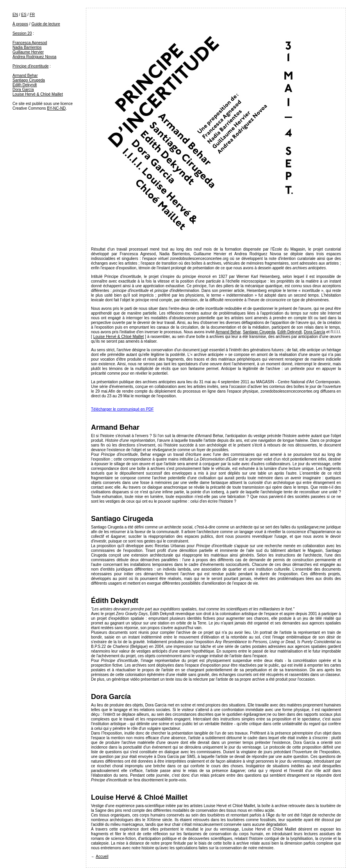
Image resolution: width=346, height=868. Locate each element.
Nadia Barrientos (27, 47)
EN (15, 15)
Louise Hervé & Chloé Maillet (38, 94)
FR (32, 15)
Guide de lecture (45, 24)
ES (24, 15)
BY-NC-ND (56, 108)
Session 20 (22, 33)
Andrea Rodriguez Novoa (34, 57)
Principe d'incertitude (31, 66)
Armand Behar (25, 76)
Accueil (102, 856)
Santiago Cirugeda (29, 80)
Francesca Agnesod (30, 43)
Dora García (23, 90)
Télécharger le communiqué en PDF (122, 409)
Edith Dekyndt (25, 85)
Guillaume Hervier (28, 52)
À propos (20, 24)
